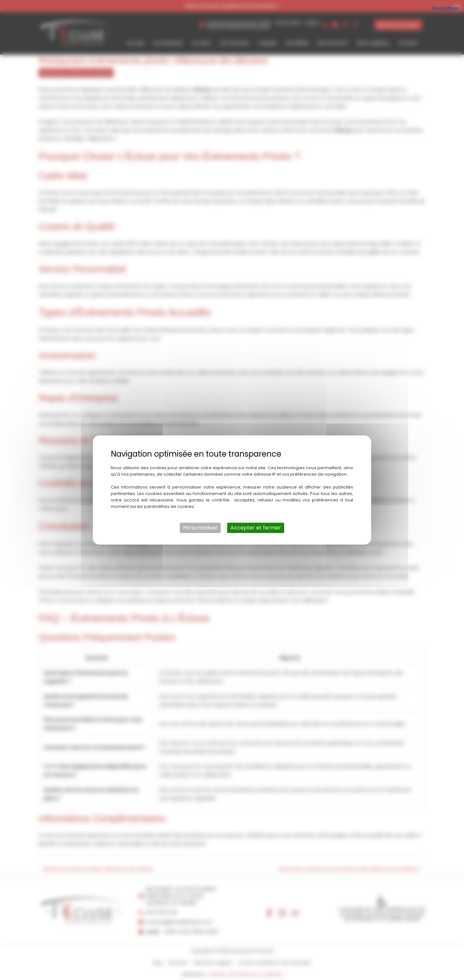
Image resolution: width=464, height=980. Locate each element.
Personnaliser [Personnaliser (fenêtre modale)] (200, 528)
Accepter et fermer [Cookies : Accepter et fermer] (256, 528)
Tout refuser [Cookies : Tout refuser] (445, 8)
